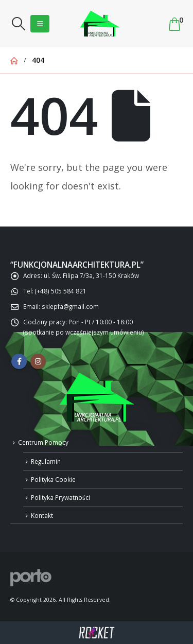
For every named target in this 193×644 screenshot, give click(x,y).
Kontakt (42, 515)
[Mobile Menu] (40, 24)
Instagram (38, 361)
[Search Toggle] (18, 24)
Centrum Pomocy (43, 442)
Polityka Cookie (53, 479)
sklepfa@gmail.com (70, 306)
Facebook (19, 361)
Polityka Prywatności (60, 497)
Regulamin (46, 461)
